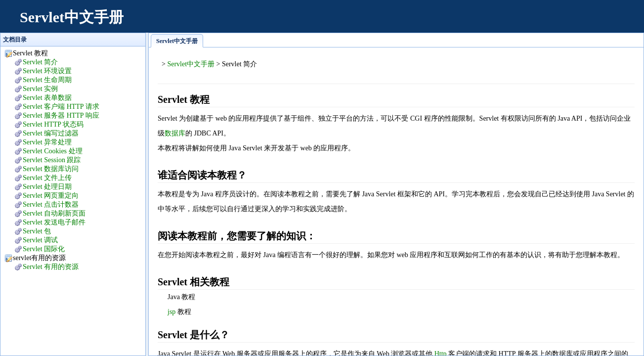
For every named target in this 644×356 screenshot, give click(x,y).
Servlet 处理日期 (47, 187)
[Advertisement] (454, 22)
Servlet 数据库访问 (51, 169)
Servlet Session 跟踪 (52, 160)
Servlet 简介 (40, 62)
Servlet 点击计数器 (51, 204)
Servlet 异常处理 (47, 142)
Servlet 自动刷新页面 (54, 213)
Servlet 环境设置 (47, 71)
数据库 (175, 133)
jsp (172, 312)
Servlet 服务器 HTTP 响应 (61, 115)
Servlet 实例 (40, 89)
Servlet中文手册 (72, 17)
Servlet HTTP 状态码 (53, 124)
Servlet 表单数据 (47, 98)
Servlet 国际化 (44, 249)
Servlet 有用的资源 (51, 267)
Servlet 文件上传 (47, 178)
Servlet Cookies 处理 (53, 151)
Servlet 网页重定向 (51, 196)
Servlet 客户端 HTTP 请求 (61, 107)
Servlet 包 (37, 231)
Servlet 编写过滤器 (51, 133)
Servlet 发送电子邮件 (54, 222)
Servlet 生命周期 (47, 80)
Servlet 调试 (40, 240)
